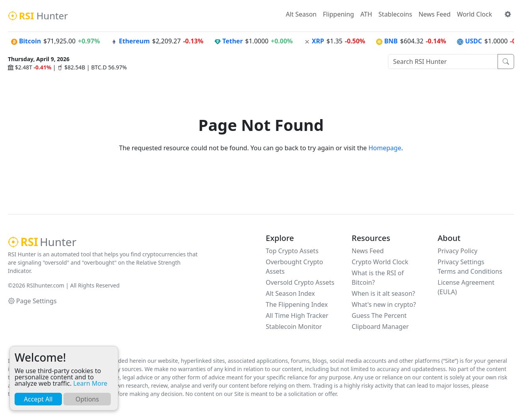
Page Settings (33, 301)
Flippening (338, 14)
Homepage (385, 148)
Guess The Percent (379, 315)
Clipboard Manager (380, 327)
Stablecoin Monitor (294, 327)
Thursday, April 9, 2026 (39, 59)
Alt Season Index (290, 293)
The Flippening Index (297, 304)
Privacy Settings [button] (461, 262)
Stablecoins (395, 14)
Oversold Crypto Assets (300, 282)
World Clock (474, 14)
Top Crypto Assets (292, 251)
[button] (508, 14)
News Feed (434, 14)
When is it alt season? (383, 293)
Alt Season (301, 14)
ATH (366, 14)
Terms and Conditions (470, 271)
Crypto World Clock (380, 262)
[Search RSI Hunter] (443, 62)
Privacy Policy (458, 251)
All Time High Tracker (297, 315)
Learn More (90, 383)
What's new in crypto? (384, 304)
